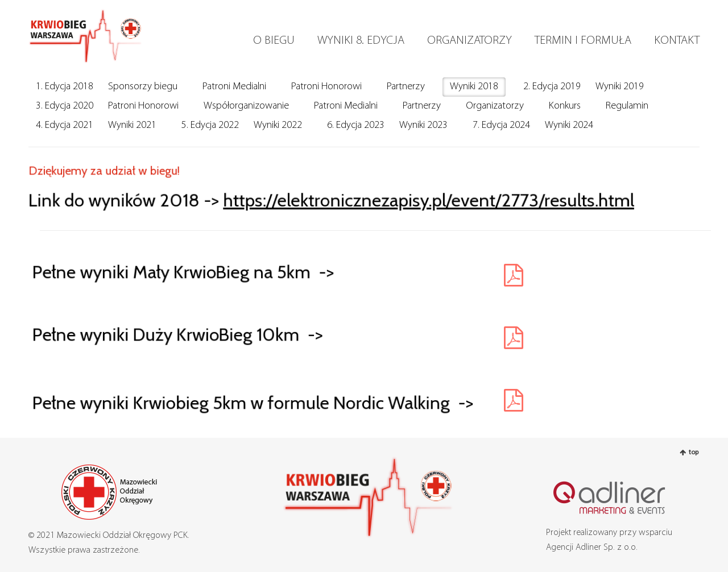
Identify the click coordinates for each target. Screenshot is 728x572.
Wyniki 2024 (569, 125)
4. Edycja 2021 (65, 125)
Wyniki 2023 (423, 125)
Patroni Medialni (234, 87)
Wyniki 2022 (278, 125)
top (694, 453)
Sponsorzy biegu (143, 87)
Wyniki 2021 (132, 125)
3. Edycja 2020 (65, 106)
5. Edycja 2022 (210, 125)
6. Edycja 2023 (356, 125)
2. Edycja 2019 (552, 87)
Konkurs (565, 106)
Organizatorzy (495, 106)
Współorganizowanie (246, 106)
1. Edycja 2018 (65, 87)
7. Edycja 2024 (501, 125)
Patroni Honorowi (326, 87)
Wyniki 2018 (474, 87)
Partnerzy (406, 87)
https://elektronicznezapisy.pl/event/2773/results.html (425, 199)
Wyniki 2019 (620, 87)
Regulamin (627, 106)
